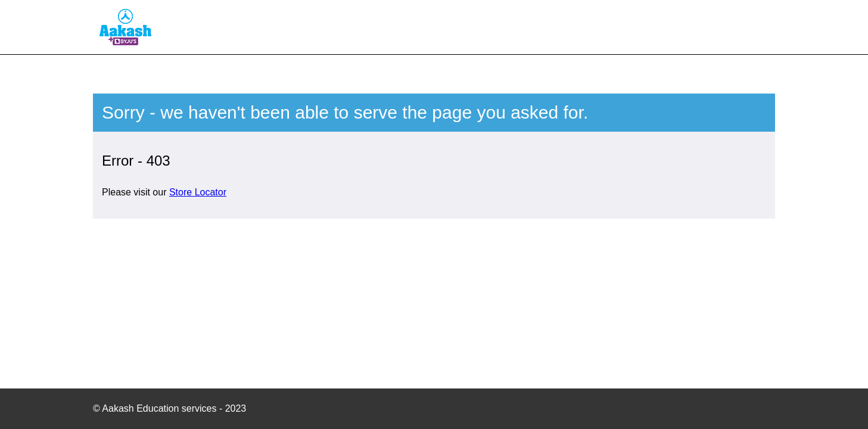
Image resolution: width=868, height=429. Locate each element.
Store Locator (198, 192)
